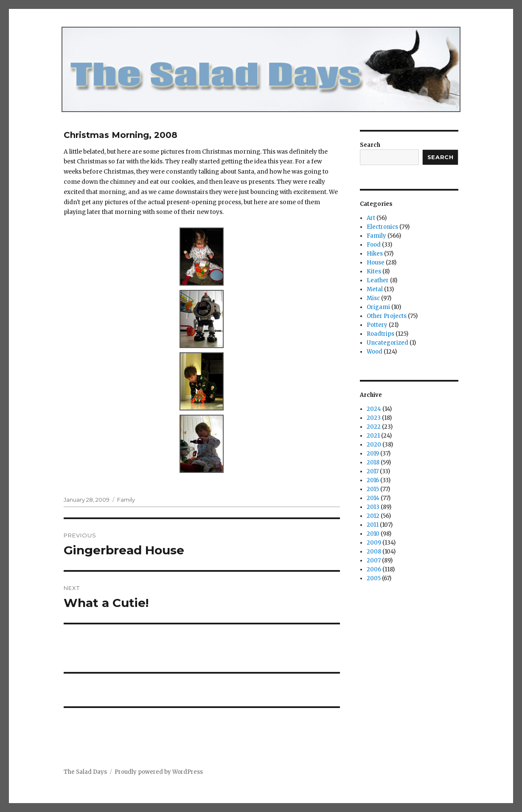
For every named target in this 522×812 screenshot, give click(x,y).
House (376, 263)
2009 (374, 543)
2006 (374, 569)
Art (371, 218)
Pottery (377, 325)
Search (370, 145)
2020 (374, 445)
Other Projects (387, 316)
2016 (373, 480)
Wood (375, 352)
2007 (374, 561)
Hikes (375, 254)
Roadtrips (380, 334)
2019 (373, 454)
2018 (373, 462)
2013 (373, 507)
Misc (373, 298)
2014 (373, 498)
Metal (375, 289)
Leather (378, 280)
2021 (373, 436)
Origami (378, 307)
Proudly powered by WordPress (159, 772)
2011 (373, 525)
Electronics (382, 227)
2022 (374, 427)
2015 (373, 489)
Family (126, 500)
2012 (373, 516)
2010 (373, 534)
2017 (373, 471)
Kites (374, 271)
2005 (374, 578)
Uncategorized (387, 343)
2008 (374, 552)
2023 (374, 418)
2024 (374, 409)
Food (374, 245)
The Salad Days (85, 772)
